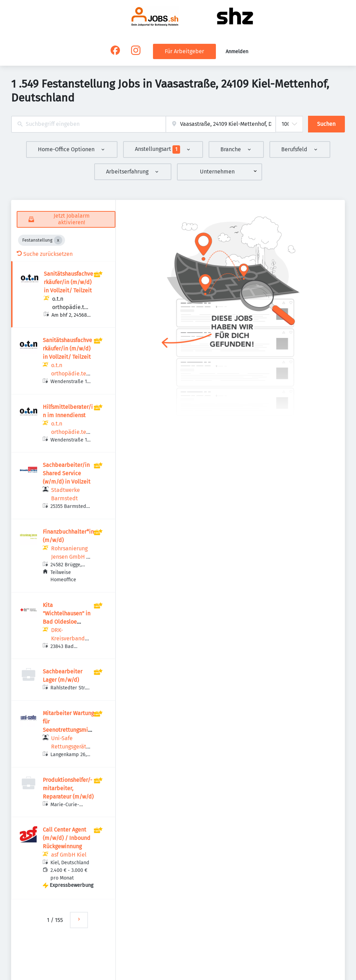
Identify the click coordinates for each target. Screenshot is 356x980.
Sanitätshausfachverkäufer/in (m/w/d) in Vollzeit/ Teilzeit (68, 282)
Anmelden (237, 52)
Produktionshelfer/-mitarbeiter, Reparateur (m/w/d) (68, 788)
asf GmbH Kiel (69, 855)
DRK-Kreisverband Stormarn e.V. (68, 638)
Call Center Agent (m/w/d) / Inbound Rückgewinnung (67, 838)
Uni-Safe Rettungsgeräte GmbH (70, 747)
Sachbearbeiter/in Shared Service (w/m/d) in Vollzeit (67, 473)
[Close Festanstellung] (58, 240)
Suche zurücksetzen (45, 254)
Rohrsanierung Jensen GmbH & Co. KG (71, 557)
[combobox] (88, 124)
